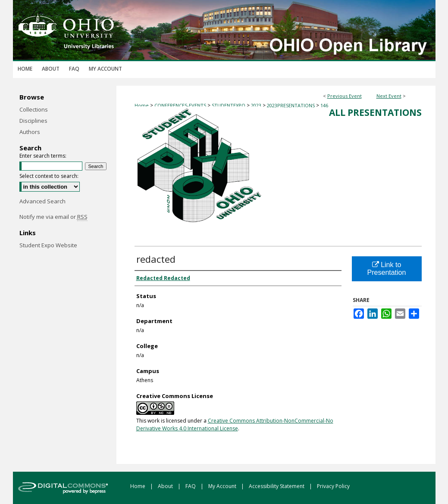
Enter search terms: (43, 156)
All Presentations (375, 112)
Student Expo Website (48, 245)
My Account (223, 486)
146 (324, 105)
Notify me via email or (53, 217)
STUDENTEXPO (229, 105)
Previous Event (345, 96)
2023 (257, 105)
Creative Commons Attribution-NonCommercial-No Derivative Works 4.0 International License (235, 425)
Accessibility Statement (277, 486)
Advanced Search (42, 201)
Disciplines (33, 121)
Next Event (389, 96)
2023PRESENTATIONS (291, 105)
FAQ (191, 486)
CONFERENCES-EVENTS (181, 105)
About (166, 486)
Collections (34, 109)
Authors (30, 132)
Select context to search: (49, 176)
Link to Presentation (387, 269)
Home (142, 105)
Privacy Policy (333, 486)
